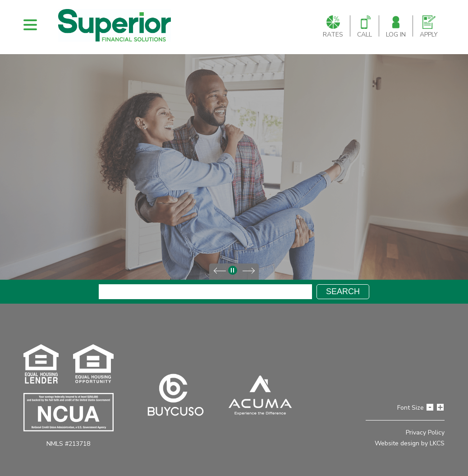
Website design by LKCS (410, 443)
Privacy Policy (425, 432)
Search (343, 291)
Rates (333, 27)
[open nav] (30, 25)
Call (365, 27)
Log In (396, 27)
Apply (429, 27)
